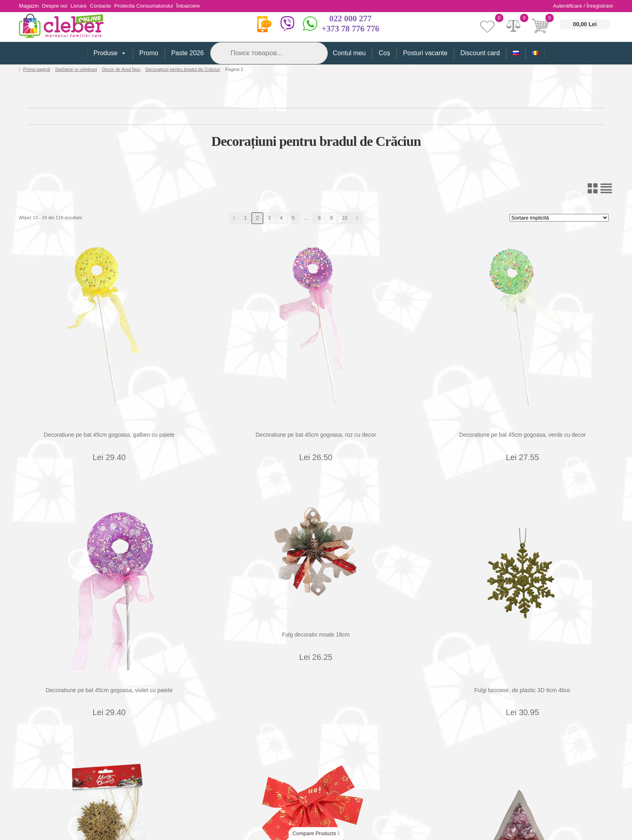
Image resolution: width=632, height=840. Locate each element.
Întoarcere (202, 6)
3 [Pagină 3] (269, 218)
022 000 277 (350, 19)
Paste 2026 (188, 53)
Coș (384, 53)
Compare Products (316, 833)
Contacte (109, 6)
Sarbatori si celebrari (76, 69)
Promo (149, 53)
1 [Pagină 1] (246, 218)
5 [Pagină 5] (293, 218)
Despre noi (57, 6)
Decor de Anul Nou (121, 69)
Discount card (480, 53)
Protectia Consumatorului (155, 6)
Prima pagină (36, 69)
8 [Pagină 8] (319, 218)
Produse (110, 53)
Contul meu (349, 53)
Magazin (29, 6)
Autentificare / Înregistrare (583, 6)
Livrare (84, 6)
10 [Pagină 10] (344, 218)
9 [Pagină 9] (332, 218)
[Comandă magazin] (559, 218)
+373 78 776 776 (350, 29)
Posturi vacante (425, 53)
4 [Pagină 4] (282, 218)
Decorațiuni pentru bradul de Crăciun (183, 69)
